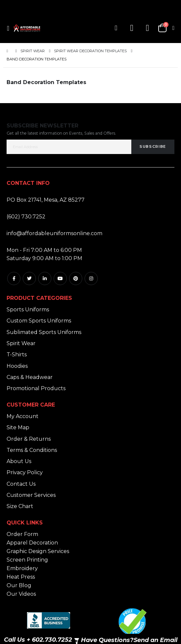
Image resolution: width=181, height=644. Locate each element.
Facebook (14, 278)
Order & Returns (29, 439)
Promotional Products (36, 388)
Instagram (91, 278)
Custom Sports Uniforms (39, 321)
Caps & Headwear (30, 377)
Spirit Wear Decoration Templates (90, 51)
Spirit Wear (33, 51)
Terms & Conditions (32, 450)
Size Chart (20, 506)
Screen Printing (27, 560)
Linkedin (45, 278)
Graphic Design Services (38, 551)
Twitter (29, 278)
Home (9, 51)
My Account (23, 416)
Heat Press (21, 577)
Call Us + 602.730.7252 (38, 640)
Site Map (18, 427)
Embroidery (22, 568)
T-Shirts (17, 355)
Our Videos (21, 594)
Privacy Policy (25, 472)
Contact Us (21, 484)
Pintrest (76, 278)
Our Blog (19, 585)
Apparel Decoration (32, 543)
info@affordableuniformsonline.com (54, 233)
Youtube (60, 278)
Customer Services (31, 495)
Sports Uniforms (28, 310)
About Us (19, 461)
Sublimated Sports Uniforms (44, 332)
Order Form (22, 534)
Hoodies (17, 366)
